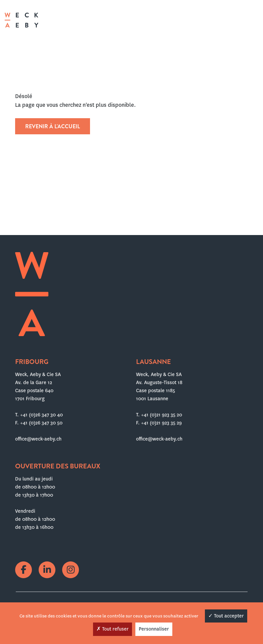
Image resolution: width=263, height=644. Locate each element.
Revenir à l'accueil (53, 126)
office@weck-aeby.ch (38, 439)
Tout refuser (113, 629)
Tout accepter (226, 616)
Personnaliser (154, 629)
